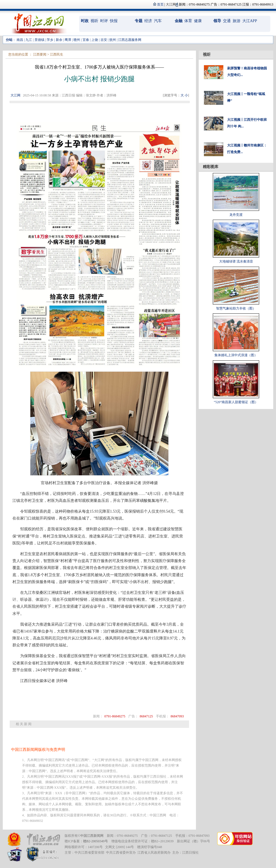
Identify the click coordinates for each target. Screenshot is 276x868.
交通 (227, 21)
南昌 (20, 40)
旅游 (237, 21)
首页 (160, 4)
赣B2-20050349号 (95, 841)
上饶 (95, 40)
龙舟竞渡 (236, 215)
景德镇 (39, 40)
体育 (188, 21)
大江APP (250, 21)
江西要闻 (40, 54)
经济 (148, 21)
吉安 (104, 40)
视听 (94, 21)
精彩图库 (211, 167)
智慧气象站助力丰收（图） (236, 308)
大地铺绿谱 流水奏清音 (236, 261)
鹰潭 (68, 40)
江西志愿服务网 (130, 40)
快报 (114, 21)
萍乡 (50, 40)
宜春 (86, 40)
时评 (104, 21)
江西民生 (57, 54)
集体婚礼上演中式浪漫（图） (236, 355)
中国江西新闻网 (92, 836)
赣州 (77, 40)
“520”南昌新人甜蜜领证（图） (236, 402)
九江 (29, 40)
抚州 (113, 40)
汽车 (158, 21)
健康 (198, 21)
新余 (59, 40)
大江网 (15, 95)
